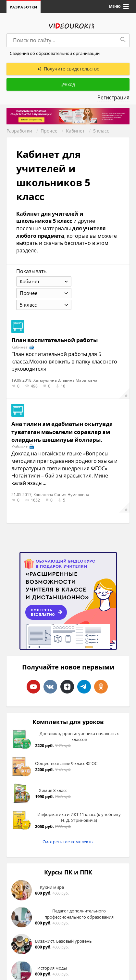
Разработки (24, 7)
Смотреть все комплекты (68, 842)
